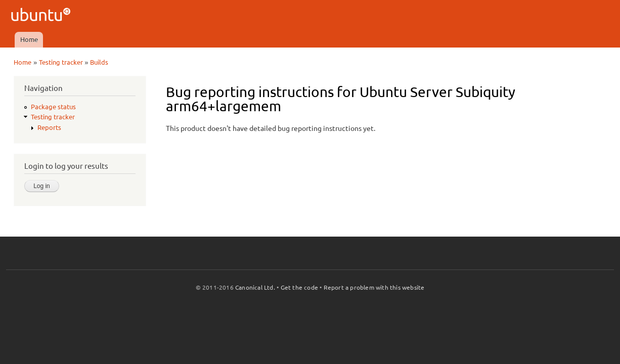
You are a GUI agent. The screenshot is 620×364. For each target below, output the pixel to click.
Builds (99, 62)
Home (29, 39)
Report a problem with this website (374, 287)
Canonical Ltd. (255, 287)
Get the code (299, 287)
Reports (49, 127)
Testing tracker (61, 62)
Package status (53, 107)
